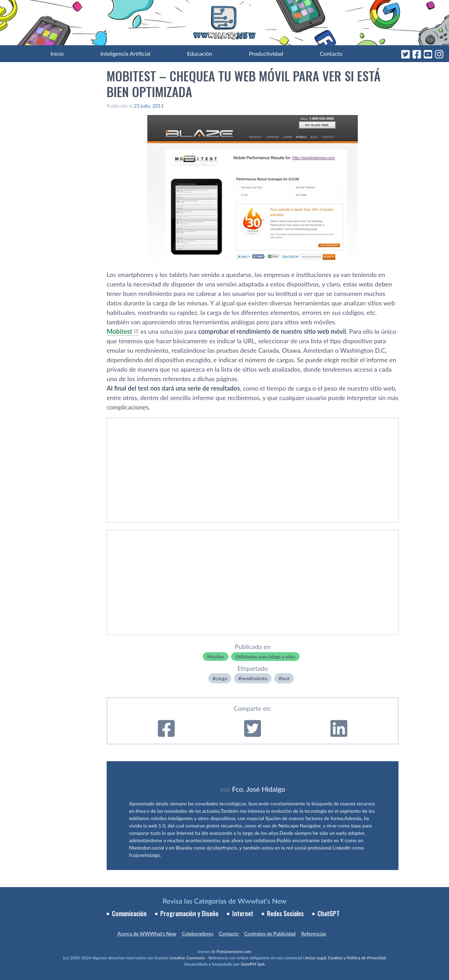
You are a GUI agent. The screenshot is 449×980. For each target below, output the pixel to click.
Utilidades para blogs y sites (265, 657)
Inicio (57, 53)
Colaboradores (198, 934)
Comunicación (129, 913)
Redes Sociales (285, 913)
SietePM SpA (253, 964)
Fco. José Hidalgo (259, 789)
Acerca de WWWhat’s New (147, 934)
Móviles (215, 657)
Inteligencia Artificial (125, 53)
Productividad (266, 53)
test (286, 678)
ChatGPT (329, 913)
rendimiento (254, 678)
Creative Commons (187, 958)
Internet (243, 913)
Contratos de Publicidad (270, 934)
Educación (200, 53)
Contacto (331, 53)
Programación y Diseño (189, 913)
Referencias (314, 934)
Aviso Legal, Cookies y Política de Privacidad (346, 958)
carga (221, 678)
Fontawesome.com (234, 951)
